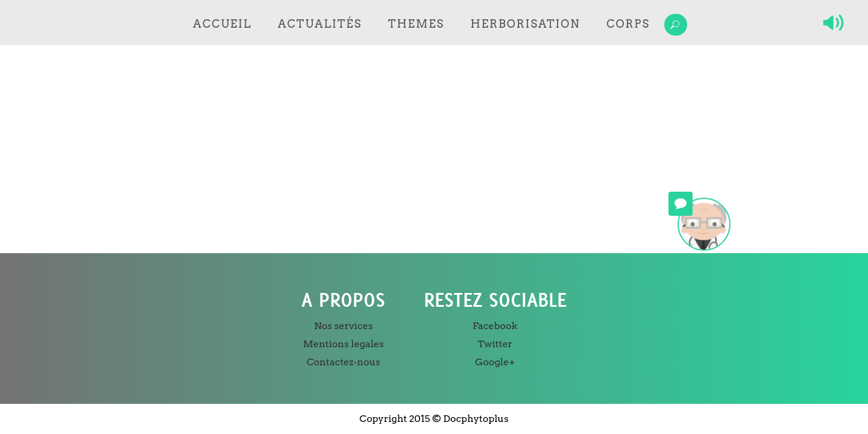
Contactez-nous (344, 362)
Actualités (320, 24)
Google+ (495, 362)
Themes (416, 24)
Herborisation (526, 24)
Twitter (495, 344)
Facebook (495, 326)
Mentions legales (344, 344)
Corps (628, 24)
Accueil (222, 24)
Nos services (343, 326)
